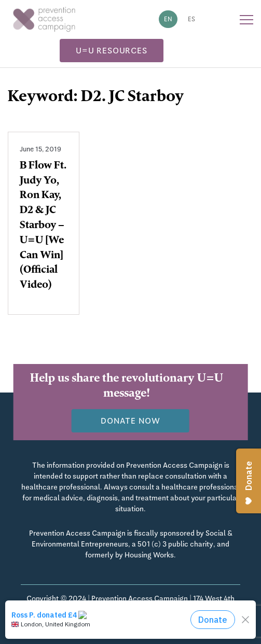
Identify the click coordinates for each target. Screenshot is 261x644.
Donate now (130, 421)
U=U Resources (111, 51)
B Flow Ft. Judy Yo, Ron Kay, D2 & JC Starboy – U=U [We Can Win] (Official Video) (43, 226)
